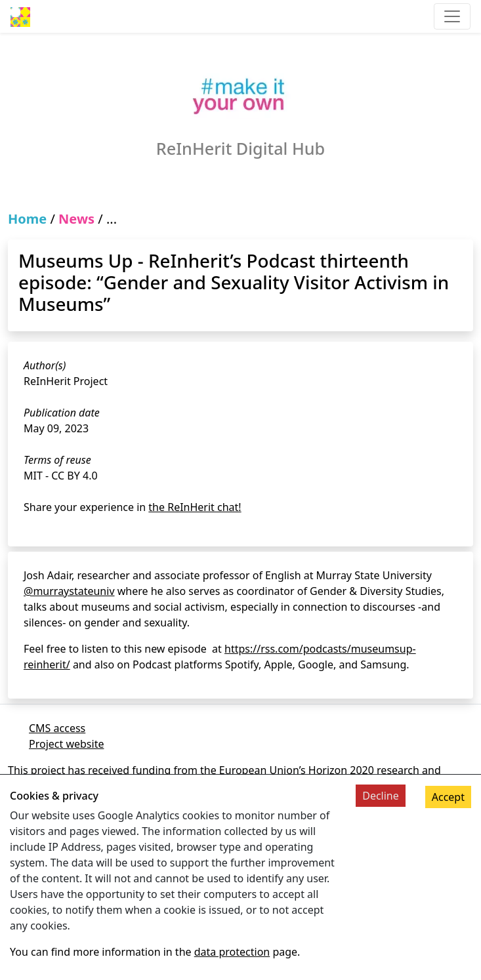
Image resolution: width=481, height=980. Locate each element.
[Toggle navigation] (452, 16)
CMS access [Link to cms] (57, 728)
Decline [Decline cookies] (381, 796)
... (112, 219)
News (76, 219)
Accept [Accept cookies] (448, 797)
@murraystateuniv (69, 591)
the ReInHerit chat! (195, 507)
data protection (232, 952)
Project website (66, 744)
